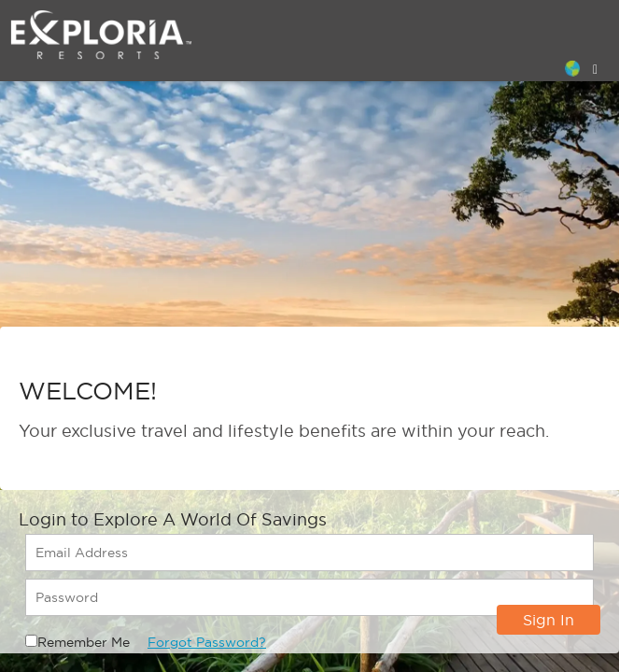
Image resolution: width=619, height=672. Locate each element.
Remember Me (84, 642)
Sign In (549, 620)
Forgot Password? (207, 642)
